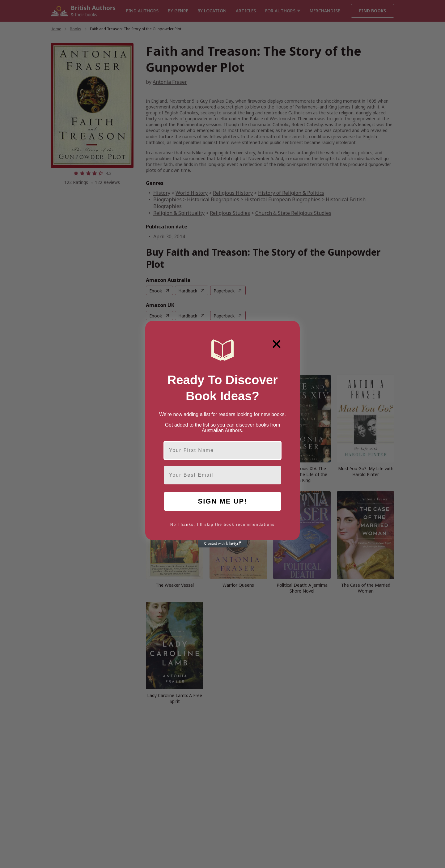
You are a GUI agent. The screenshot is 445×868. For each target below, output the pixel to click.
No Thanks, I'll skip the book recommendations (222, 525)
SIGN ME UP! (223, 501)
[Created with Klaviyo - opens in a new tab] (222, 544)
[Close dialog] (277, 344)
